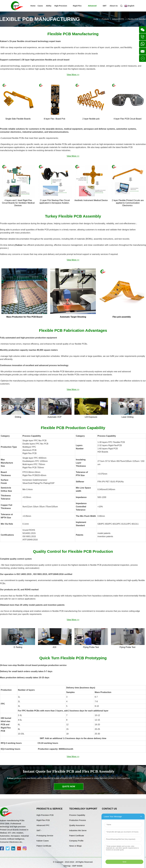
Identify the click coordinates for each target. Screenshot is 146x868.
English (129, 12)
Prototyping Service (45, 836)
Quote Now (69, 787)
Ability (49, 12)
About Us (114, 12)
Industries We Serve (78, 830)
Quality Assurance (77, 825)
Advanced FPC (92, 12)
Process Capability (77, 815)
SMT (105, 12)
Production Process (77, 820)
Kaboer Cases (43, 841)
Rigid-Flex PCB (77, 12)
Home (33, 6)
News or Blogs (75, 846)
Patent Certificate (44, 846)
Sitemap (67, 866)
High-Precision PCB (61, 12)
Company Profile (76, 841)
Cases (40, 12)
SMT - (39, 830)
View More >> (73, 75)
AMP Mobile (77, 866)
